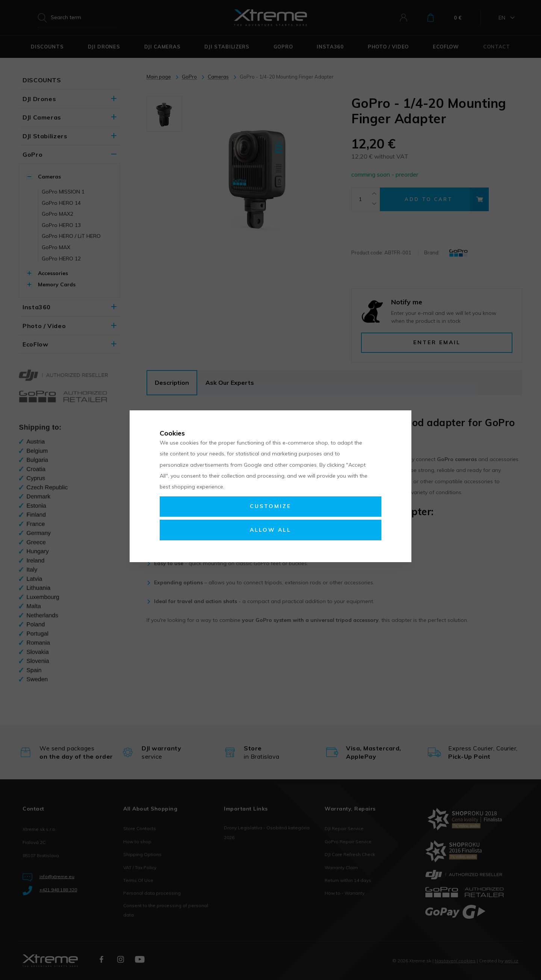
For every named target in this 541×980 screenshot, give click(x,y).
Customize (270, 506)
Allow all (270, 530)
